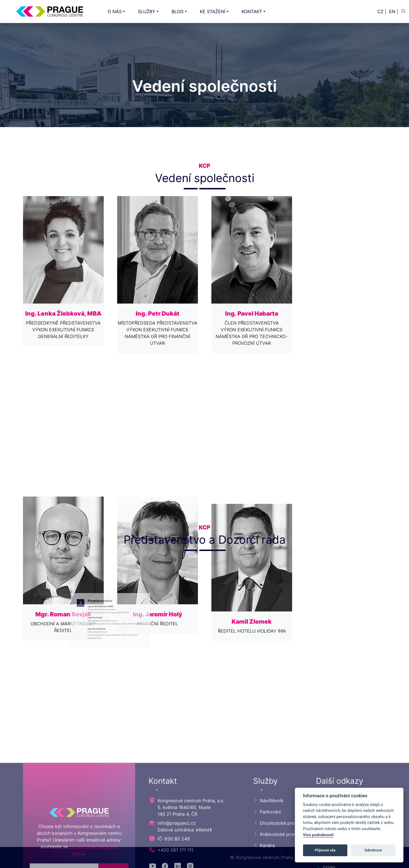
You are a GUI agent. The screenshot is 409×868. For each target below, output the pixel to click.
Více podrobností (318, 835)
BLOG (178, 12)
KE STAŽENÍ (213, 12)
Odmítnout (373, 850)
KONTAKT (252, 12)
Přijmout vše (325, 850)
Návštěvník (268, 855)
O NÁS (115, 12)
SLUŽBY (147, 12)
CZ (380, 12)
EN (392, 12)
